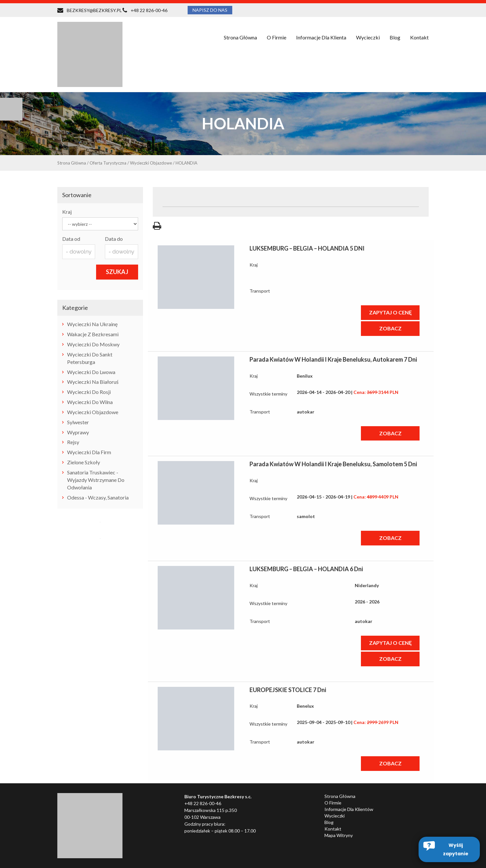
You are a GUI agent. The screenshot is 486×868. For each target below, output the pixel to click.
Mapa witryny (339, 835)
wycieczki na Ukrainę (92, 324)
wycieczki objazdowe (93, 412)
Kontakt (419, 37)
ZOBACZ (390, 328)
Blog (395, 37)
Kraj (67, 212)
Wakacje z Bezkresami (93, 334)
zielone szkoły (84, 462)
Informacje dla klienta (321, 37)
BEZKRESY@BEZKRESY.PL (94, 10)
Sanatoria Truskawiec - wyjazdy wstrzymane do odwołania (96, 480)
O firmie (277, 37)
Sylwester (78, 422)
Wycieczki (368, 37)
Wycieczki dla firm (89, 452)
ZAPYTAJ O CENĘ (390, 312)
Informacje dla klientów (349, 809)
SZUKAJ (117, 272)
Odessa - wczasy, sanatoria (98, 497)
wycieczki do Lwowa (91, 372)
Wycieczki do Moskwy (93, 344)
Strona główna (240, 37)
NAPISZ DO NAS (210, 10)
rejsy (73, 442)
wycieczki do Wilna (90, 402)
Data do (114, 239)
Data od (71, 239)
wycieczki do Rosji (89, 392)
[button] (449, 849)
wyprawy (78, 432)
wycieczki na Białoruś (93, 382)
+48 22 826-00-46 (149, 10)
